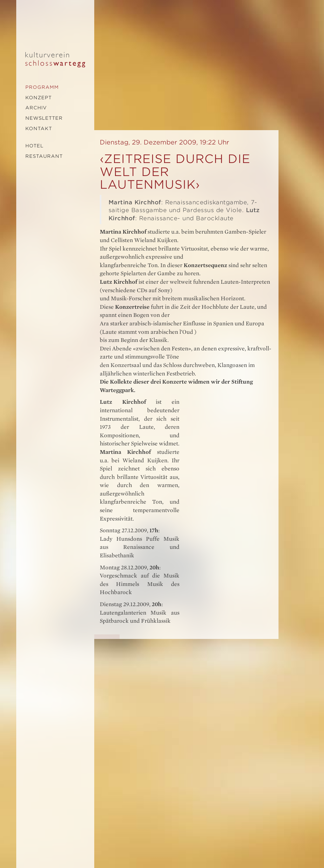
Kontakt (39, 129)
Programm (42, 87)
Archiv (36, 108)
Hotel (34, 146)
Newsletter (44, 118)
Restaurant (44, 156)
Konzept (39, 98)
